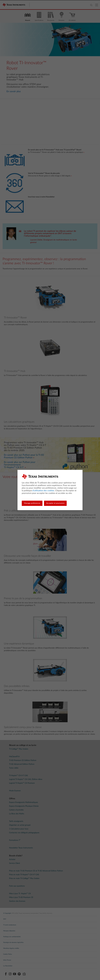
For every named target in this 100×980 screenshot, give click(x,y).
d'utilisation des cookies (43, 491)
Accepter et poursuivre (55, 503)
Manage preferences (32, 503)
